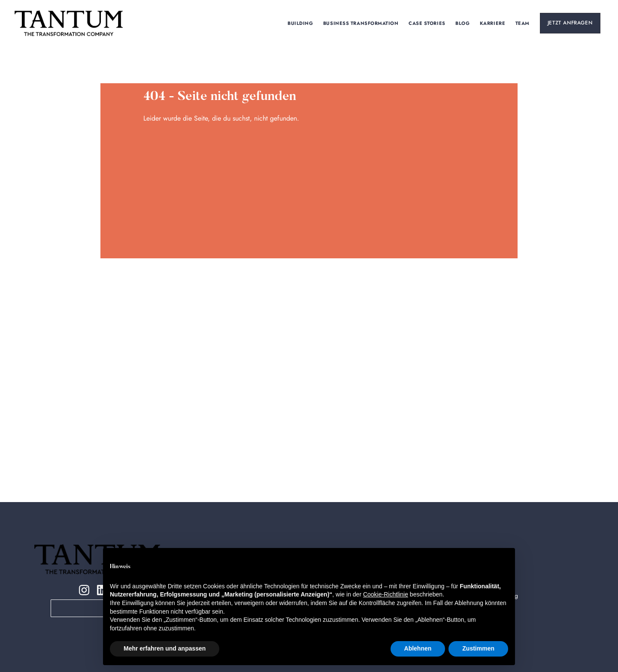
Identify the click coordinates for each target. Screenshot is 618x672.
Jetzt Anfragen (570, 23)
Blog (463, 23)
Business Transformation (361, 23)
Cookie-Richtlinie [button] (386, 594)
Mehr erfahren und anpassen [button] (165, 648)
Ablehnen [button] (418, 648)
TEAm (523, 23)
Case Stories (427, 23)
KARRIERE (492, 23)
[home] (69, 23)
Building (301, 23)
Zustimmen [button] (478, 648)
